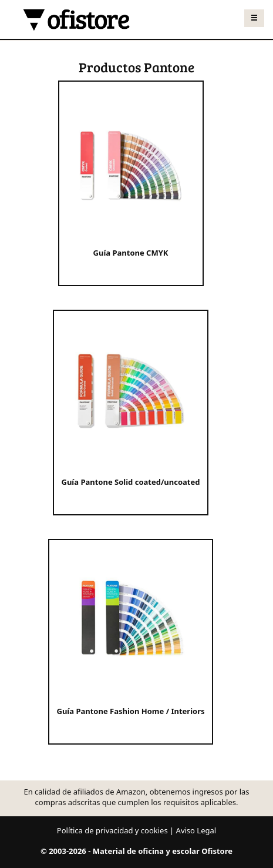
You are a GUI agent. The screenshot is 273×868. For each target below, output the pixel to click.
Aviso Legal (196, 830)
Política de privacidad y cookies (112, 830)
